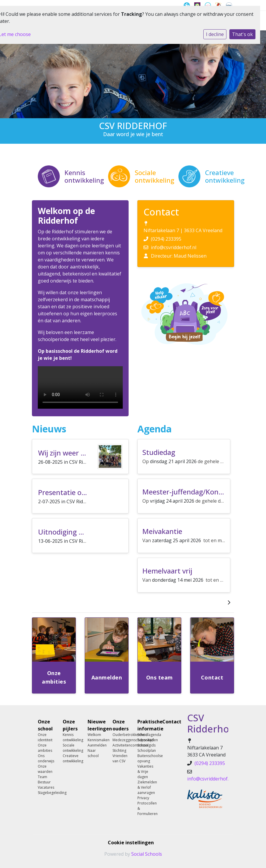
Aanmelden (96, 745)
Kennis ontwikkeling (71, 737)
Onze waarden (45, 769)
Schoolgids (145, 745)
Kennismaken (96, 740)
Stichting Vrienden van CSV (120, 756)
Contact (170, 722)
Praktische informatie (145, 725)
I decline (215, 34)
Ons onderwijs (46, 758)
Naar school (93, 753)
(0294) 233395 (166, 239)
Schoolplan (145, 750)
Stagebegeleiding (46, 793)
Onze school (45, 725)
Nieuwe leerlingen (96, 725)
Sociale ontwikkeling (71, 748)
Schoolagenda (145, 735)
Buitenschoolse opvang (145, 758)
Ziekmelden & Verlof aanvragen (145, 787)
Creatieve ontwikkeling (71, 758)
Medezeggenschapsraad (121, 740)
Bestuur (44, 782)
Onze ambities (45, 748)
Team (42, 777)
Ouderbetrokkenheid (121, 735)
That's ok (242, 34)
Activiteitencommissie (121, 745)
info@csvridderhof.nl (174, 247)
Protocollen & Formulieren (145, 808)
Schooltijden (145, 740)
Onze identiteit (45, 737)
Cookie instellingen (131, 843)
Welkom (94, 735)
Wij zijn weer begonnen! (77, 453)
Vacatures (46, 787)
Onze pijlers (70, 725)
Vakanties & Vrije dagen (145, 772)
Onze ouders (121, 725)
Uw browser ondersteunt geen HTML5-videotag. (80, 387)
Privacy (143, 798)
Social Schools (147, 854)
